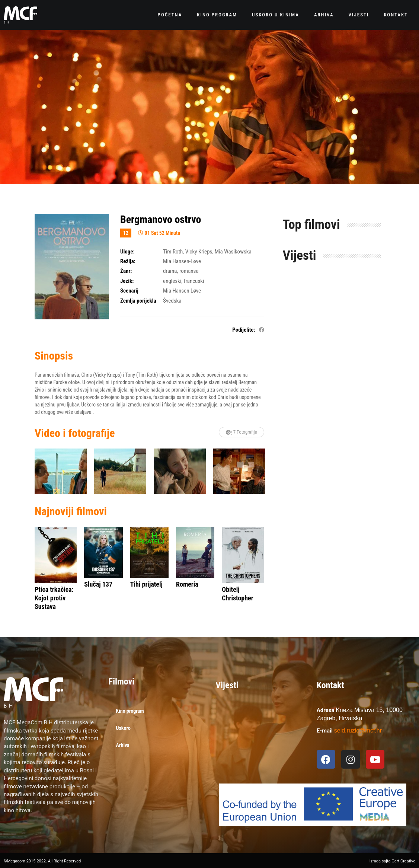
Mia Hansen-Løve (182, 261)
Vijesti (359, 15)
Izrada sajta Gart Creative (392, 861)
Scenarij (129, 291)
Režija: (128, 261)
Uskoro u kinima (276, 15)
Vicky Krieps (199, 252)
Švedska (172, 301)
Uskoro (123, 728)
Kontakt (396, 15)
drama (170, 271)
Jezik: (127, 281)
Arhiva (324, 15)
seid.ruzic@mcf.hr (358, 730)
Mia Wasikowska (233, 252)
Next (259, 471)
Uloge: (127, 252)
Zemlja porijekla (138, 301)
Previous (40, 471)
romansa (189, 271)
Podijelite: (244, 330)
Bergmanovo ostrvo (161, 219)
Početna (170, 15)
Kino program (217, 15)
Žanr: (126, 271)
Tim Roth (173, 252)
